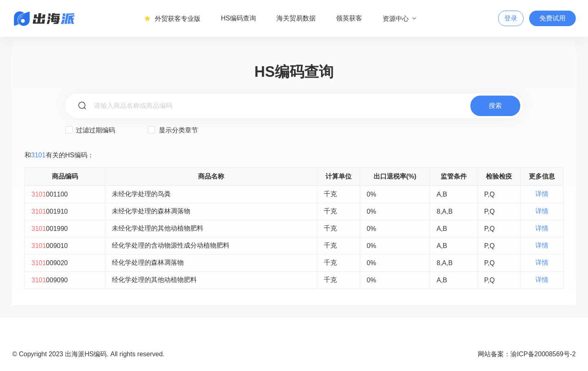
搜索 (495, 106)
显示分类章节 (173, 130)
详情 (542, 194)
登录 (511, 18)
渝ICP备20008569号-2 (543, 354)
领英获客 (349, 18)
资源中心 (400, 18)
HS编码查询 (238, 18)
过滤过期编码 (90, 130)
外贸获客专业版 (172, 18)
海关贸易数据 (296, 18)
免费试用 (552, 18)
